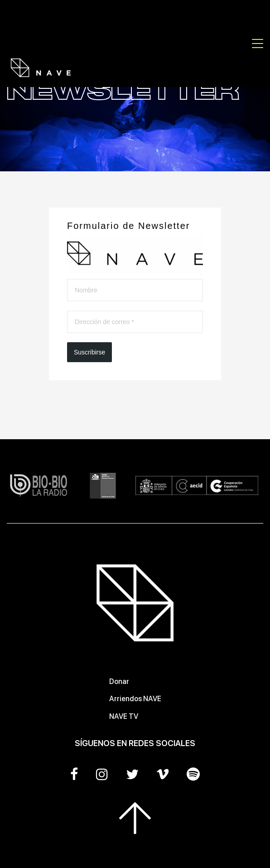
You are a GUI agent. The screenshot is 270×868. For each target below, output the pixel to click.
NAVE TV (124, 716)
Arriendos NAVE (135, 699)
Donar (119, 681)
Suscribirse (89, 352)
